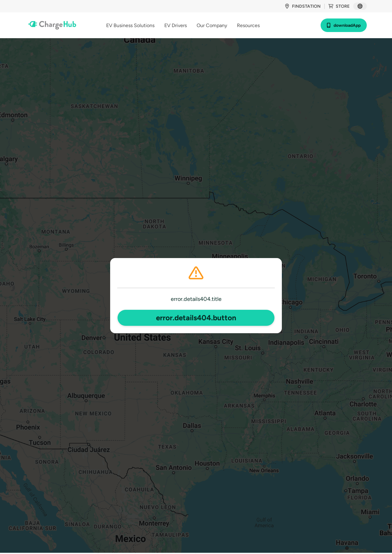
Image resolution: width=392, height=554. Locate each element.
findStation (303, 6)
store (339, 6)
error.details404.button (196, 318)
